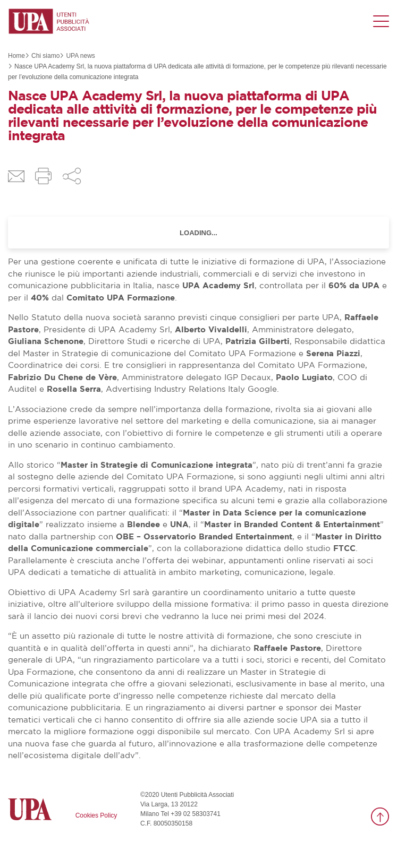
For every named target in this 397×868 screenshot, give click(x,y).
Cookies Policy (96, 815)
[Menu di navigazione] (381, 21)
